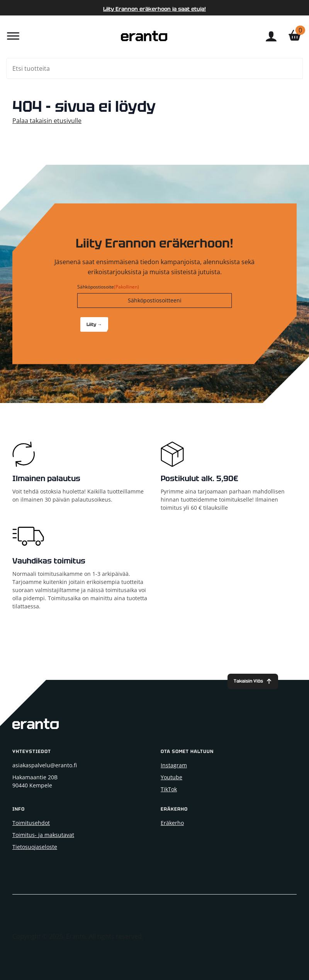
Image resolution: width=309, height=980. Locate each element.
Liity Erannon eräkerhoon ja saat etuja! (154, 9)
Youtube (171, 777)
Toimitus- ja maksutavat (43, 835)
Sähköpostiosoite (108, 287)
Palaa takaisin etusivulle (47, 121)
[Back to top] (253, 682)
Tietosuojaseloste (35, 847)
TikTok (169, 789)
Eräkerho (172, 823)
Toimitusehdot (31, 823)
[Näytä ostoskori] (295, 36)
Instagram (174, 765)
